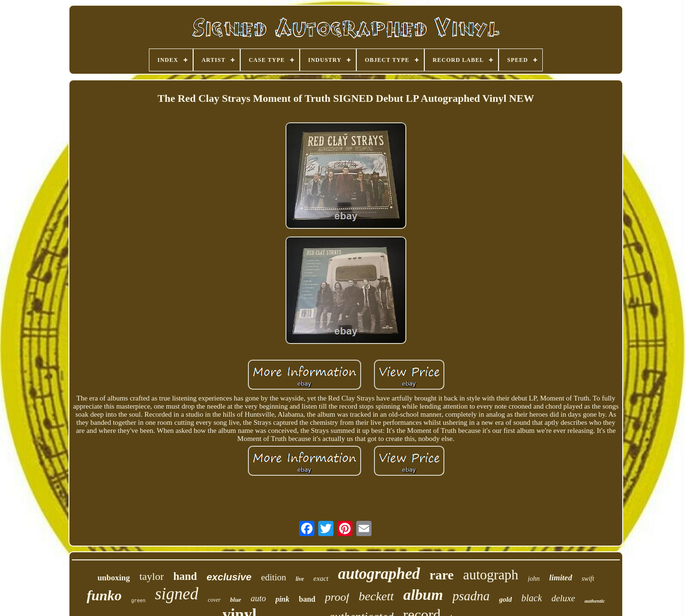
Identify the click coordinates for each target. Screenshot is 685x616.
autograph (491, 575)
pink (282, 599)
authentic (595, 601)
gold (505, 599)
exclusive (229, 577)
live (299, 579)
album (423, 595)
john (534, 579)
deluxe (563, 598)
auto (258, 598)
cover (214, 600)
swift (588, 579)
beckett (376, 596)
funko (104, 595)
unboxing (114, 578)
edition (274, 577)
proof (337, 597)
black (532, 598)
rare (442, 575)
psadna (471, 596)
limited (560, 578)
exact (321, 578)
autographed (379, 574)
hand (185, 576)
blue (236, 600)
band (307, 599)
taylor (152, 576)
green (138, 601)
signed (177, 594)
